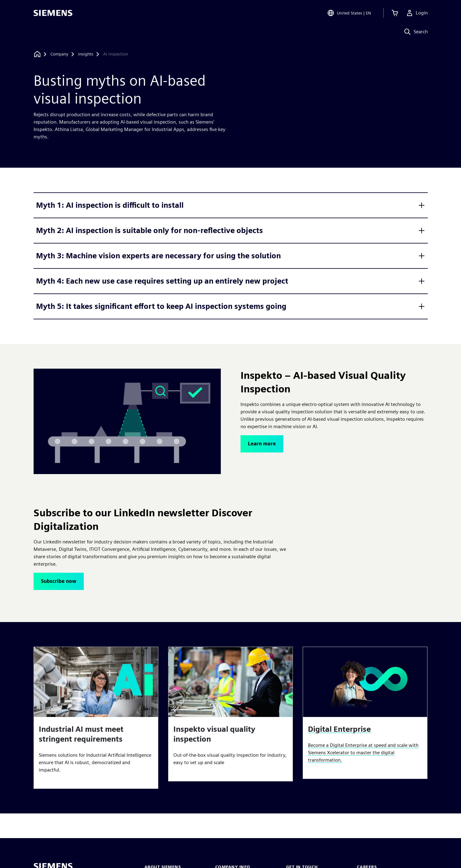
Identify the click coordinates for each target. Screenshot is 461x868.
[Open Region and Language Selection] (349, 14)
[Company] (59, 54)
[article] (96, 718)
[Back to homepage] (37, 54)
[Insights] (86, 54)
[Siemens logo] (53, 14)
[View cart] (395, 14)
